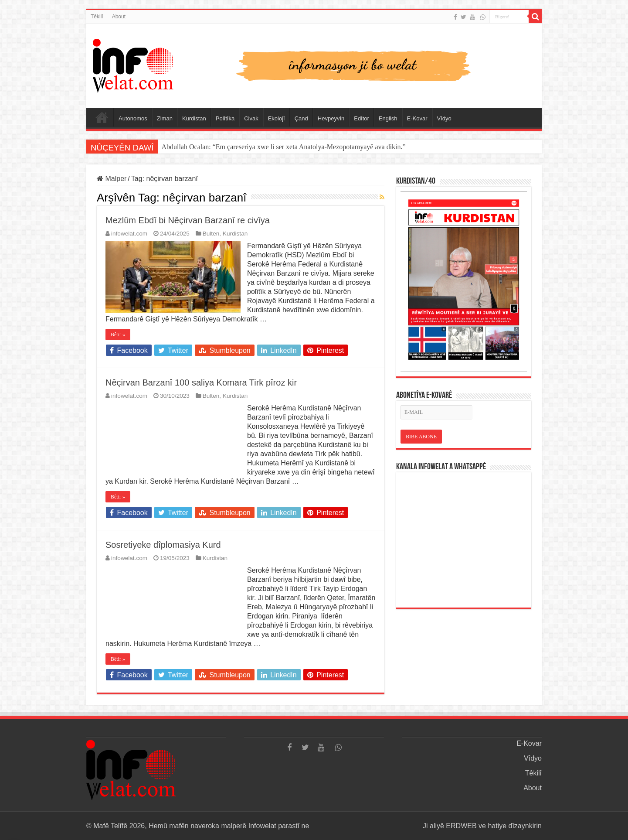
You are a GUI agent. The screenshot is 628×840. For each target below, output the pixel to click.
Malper (112, 179)
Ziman (165, 118)
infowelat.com (129, 234)
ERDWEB (461, 826)
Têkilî (97, 17)
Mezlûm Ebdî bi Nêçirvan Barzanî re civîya (188, 220)
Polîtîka (225, 118)
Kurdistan (194, 118)
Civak (251, 118)
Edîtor (362, 118)
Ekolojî (277, 118)
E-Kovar (417, 118)
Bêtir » (118, 335)
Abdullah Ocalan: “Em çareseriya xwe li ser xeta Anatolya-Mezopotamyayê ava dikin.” (283, 147)
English (388, 118)
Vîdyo (444, 118)
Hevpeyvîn (331, 118)
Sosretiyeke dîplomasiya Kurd (163, 545)
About (119, 17)
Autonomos (133, 118)
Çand (301, 118)
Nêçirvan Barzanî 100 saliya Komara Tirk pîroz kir (201, 382)
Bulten (211, 234)
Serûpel (102, 117)
